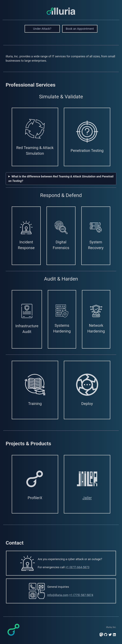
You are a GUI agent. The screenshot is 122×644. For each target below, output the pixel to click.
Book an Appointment (80, 29)
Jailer (87, 498)
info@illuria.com (58, 595)
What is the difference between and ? (61, 179)
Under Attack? (42, 29)
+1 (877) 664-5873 (77, 567)
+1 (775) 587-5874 (81, 595)
